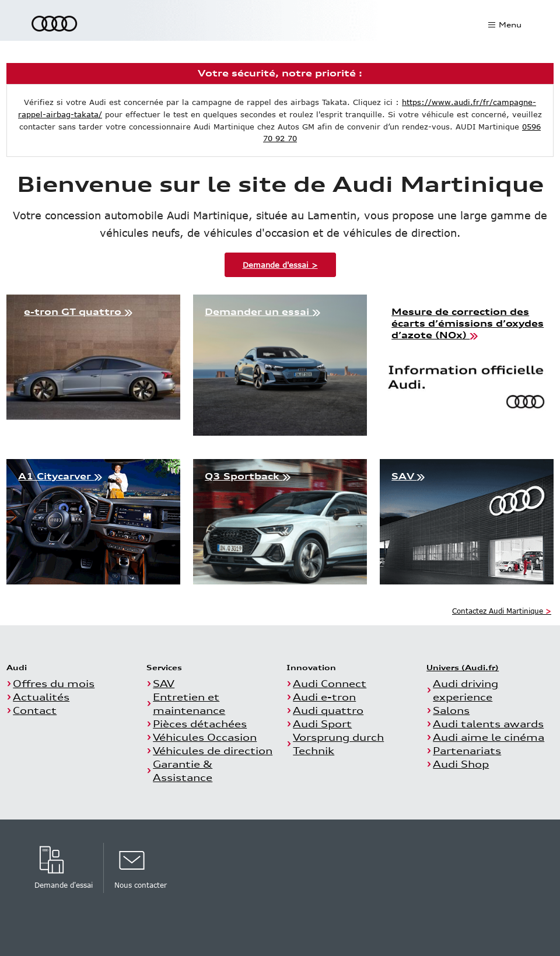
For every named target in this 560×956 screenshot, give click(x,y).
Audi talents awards (488, 723)
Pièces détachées (200, 723)
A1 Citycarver (60, 476)
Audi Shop (461, 764)
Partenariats (467, 750)
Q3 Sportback (248, 476)
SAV (408, 476)
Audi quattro (328, 710)
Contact (35, 710)
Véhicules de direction (213, 750)
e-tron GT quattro (78, 312)
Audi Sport (322, 723)
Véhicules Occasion (205, 737)
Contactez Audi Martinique (502, 611)
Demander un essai (262, 312)
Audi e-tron (324, 696)
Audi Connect (330, 683)
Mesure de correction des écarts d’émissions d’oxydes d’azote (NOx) (468, 323)
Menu (510, 25)
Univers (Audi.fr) (463, 667)
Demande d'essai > (280, 265)
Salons (451, 710)
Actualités (41, 696)
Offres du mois (54, 683)
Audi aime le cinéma (489, 737)
